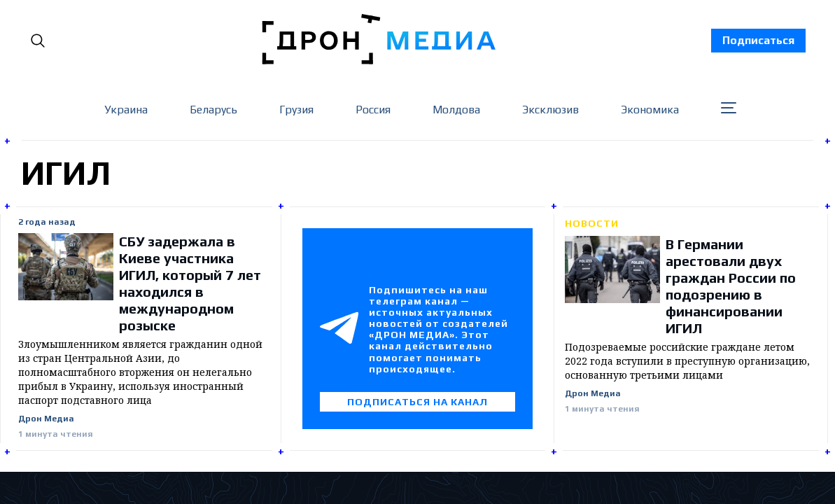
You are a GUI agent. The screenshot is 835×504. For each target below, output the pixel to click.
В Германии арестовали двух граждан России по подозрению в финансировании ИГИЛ (731, 286)
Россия (373, 110)
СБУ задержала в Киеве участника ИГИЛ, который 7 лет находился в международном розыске (190, 283)
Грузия (296, 110)
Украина (126, 110)
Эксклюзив (550, 110)
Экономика (650, 110)
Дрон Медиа (46, 419)
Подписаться (758, 40)
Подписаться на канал (417, 402)
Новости (592, 223)
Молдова (456, 110)
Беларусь (213, 110)
